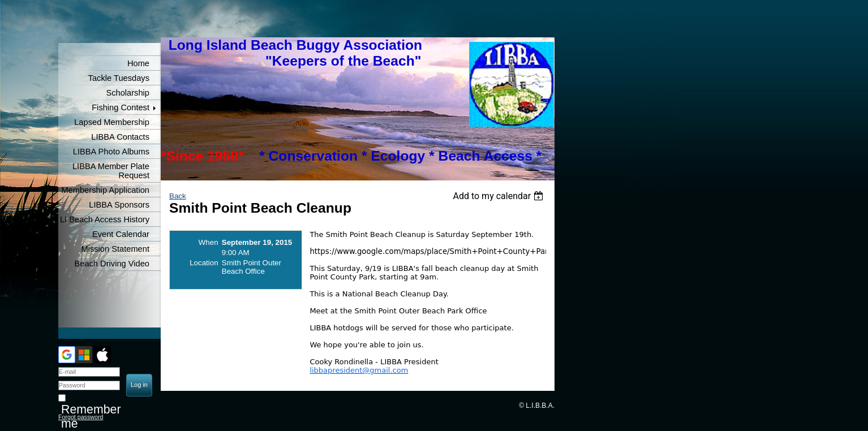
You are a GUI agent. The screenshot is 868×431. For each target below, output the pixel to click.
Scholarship (128, 93)
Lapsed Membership (112, 122)
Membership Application (105, 190)
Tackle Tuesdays (119, 78)
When (209, 242)
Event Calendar (121, 234)
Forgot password (81, 417)
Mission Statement (115, 249)
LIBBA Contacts (120, 137)
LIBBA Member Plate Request (111, 171)
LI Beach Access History (105, 219)
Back (178, 196)
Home (138, 63)
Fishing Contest (121, 107)
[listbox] (499, 196)
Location (204, 263)
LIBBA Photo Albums (111, 152)
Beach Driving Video (112, 264)
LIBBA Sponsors (119, 205)
